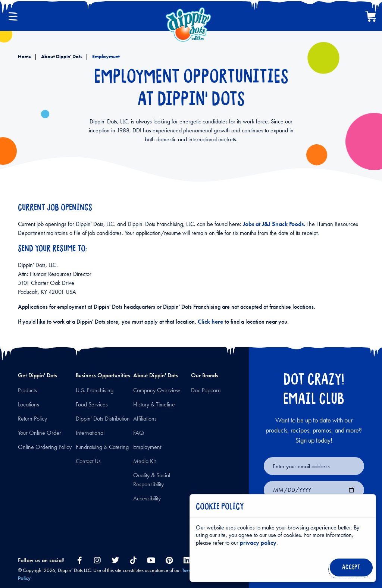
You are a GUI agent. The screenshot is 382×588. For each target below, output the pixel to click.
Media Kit (144, 461)
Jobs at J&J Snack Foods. (274, 224)
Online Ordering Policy (45, 447)
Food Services (92, 404)
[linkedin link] (187, 560)
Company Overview (157, 390)
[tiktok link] (133, 560)
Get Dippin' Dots (37, 375)
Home (25, 56)
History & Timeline (154, 404)
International (90, 433)
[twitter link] (115, 560)
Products (27, 390)
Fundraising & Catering (102, 447)
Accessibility (147, 498)
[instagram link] (97, 560)
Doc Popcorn (206, 390)
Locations (29, 404)
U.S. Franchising (95, 390)
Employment (105, 56)
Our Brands (205, 375)
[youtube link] (151, 560)
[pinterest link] (169, 560)
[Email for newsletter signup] (314, 466)
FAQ (139, 433)
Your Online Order (40, 433)
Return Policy (32, 419)
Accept (350, 569)
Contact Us (88, 461)
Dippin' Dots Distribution (103, 419)
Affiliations (145, 419)
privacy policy (258, 543)
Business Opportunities (103, 375)
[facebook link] (79, 560)
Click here (211, 322)
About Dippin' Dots (61, 56)
